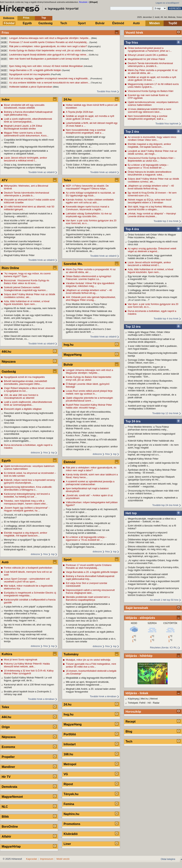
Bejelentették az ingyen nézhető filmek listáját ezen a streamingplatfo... (29, 439)
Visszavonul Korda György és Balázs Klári (151, 91)
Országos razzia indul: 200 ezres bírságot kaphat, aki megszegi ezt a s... (150, 453)
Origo (6, 727)
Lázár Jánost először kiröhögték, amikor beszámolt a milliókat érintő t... (149, 264)
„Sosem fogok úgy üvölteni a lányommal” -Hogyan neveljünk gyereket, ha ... (27, 509)
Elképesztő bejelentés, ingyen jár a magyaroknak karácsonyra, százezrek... (149, 368)
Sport (82, 23)
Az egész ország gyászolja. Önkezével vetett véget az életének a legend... (152, 250)
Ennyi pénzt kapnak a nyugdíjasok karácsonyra (153, 588)
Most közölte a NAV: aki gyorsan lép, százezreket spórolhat (24, 222)
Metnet (154, 699)
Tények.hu (71, 794)
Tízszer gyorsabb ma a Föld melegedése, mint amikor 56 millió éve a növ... (91, 665)
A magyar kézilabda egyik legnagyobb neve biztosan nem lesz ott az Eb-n (89, 619)
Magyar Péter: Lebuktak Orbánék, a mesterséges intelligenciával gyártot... (148, 285)
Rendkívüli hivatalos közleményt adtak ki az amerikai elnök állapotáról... (151, 340)
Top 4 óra (132, 229)
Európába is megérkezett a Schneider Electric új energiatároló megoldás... (30, 594)
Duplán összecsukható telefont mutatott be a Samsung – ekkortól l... (28, 215)
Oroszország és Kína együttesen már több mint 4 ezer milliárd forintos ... (153, 492)
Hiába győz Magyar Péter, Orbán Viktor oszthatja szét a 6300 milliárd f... (149, 333)
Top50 (173, 23)
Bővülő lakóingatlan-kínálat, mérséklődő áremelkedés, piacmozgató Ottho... (26, 383)
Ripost (68, 784)
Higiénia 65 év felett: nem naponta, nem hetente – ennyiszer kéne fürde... (30, 310)
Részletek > (84, 2)
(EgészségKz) (94, 46)
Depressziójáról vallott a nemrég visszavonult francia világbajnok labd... (90, 591)
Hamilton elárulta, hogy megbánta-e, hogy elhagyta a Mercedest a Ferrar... (27, 612)
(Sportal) (93, 42)
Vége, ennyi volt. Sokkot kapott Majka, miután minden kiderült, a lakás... (152, 389)
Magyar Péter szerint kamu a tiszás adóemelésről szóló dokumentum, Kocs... (26, 134)
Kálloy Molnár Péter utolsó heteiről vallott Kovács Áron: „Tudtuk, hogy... (88, 434)
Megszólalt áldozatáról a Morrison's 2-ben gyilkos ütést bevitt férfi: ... (88, 330)
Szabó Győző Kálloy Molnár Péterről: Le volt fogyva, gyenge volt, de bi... (28, 679)
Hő (149, 703)
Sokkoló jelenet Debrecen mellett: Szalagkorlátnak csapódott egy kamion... (26, 289)
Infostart (70, 744)
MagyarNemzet (12, 797)
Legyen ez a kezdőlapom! (167, 3)
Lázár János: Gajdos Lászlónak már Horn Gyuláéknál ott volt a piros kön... (88, 159)
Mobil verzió (63, 859)
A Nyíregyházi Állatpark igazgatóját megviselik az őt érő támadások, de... (91, 250)
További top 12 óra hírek (165, 413)
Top (44, 18)
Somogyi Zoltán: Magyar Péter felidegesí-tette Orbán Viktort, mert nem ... (153, 361)
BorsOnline (10, 827)
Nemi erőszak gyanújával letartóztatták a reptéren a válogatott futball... (26, 152)
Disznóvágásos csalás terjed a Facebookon (27, 427)
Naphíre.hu (71, 814)
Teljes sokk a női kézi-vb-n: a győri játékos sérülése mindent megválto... (89, 612)
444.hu (6, 352)
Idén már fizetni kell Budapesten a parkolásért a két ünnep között (45, 59)
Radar (156, 703)
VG (66, 774)
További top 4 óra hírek (166, 319)
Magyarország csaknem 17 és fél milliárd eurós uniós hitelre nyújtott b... (153, 85)
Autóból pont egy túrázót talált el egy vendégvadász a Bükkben (147, 407)
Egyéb (27, 23)
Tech (64, 23)
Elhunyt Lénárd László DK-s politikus (148, 55)
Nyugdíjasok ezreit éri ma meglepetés (30, 74)
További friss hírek (107, 91)
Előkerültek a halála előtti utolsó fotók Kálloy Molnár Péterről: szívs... (90, 427)
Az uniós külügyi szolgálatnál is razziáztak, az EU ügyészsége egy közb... (90, 194)
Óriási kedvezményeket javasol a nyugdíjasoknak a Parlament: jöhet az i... (150, 49)
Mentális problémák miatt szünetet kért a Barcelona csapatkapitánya (88, 598)
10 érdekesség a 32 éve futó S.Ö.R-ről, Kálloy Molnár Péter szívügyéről (29, 672)
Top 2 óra (132, 132)
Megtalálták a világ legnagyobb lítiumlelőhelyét (153, 402)
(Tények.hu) (96, 83)
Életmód (118, 23)
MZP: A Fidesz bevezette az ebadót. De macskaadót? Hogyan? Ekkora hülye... (87, 187)
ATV (5, 180)
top (53, 453)
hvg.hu (68, 345)
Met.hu (144, 699)
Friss (26, 18)
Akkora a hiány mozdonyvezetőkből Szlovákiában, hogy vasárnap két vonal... (26, 633)
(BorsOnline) (88, 51)
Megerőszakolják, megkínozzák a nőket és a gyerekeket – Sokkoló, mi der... (152, 520)
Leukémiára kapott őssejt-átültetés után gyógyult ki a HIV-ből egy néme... (49, 55)
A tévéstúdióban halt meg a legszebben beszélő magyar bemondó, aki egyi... (154, 583)
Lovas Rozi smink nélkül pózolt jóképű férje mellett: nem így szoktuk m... (89, 392)
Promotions (72, 824)
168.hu (68, 754)
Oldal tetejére (168, 859)
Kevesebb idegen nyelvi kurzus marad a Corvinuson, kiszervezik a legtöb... (88, 208)
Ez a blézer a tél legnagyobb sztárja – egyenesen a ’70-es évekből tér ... (148, 166)
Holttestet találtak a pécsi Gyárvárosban (31, 87)
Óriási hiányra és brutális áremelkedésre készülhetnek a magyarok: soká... (150, 173)
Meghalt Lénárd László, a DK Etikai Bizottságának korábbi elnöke (23, 127)
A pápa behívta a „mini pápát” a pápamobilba (28, 607)
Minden (155, 23)
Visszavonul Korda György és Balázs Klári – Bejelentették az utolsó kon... (152, 159)
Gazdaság (45, 23)
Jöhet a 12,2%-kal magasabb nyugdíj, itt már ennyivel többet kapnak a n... (28, 324)
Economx (8, 747)
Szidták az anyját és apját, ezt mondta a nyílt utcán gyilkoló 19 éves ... (152, 79)
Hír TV (6, 777)
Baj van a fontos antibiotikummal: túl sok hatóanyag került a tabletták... (88, 532)
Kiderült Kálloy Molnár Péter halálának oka (151, 441)
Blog (129, 732)
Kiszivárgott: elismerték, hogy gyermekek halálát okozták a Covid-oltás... (150, 257)
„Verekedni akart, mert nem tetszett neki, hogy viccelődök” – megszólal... (153, 485)
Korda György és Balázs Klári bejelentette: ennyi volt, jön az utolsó (45, 50)
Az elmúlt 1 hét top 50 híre (164, 600)
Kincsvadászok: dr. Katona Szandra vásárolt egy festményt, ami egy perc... (152, 555)
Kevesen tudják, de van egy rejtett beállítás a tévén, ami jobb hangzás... (28, 317)
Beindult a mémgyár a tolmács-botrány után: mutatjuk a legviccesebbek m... (90, 324)
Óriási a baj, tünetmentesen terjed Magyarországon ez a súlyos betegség (25, 166)
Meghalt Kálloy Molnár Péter (143, 459)
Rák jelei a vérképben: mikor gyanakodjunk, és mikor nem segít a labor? (49, 46)
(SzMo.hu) (94, 55)
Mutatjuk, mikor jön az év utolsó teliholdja (88, 660)
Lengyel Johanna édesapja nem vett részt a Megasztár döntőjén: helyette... (50, 38)
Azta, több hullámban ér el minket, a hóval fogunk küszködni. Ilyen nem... (150, 271)
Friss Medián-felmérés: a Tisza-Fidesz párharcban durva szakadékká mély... (148, 428)
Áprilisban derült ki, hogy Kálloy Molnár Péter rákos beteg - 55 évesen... (152, 471)
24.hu (68, 99)
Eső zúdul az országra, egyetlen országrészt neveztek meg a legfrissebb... (50, 78)
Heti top (131, 513)
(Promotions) (96, 79)
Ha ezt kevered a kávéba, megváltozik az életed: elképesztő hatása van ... (88, 525)
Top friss (132, 43)
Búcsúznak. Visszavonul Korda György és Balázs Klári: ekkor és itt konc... (27, 282)
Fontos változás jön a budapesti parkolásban (28, 568)
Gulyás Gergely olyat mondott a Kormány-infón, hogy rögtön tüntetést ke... (153, 569)
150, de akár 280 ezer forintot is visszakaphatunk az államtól (21, 396)
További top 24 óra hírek (165, 505)
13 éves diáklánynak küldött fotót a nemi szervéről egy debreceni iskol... (149, 110)
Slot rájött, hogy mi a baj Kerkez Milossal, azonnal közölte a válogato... (150, 208)
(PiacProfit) (56, 74)
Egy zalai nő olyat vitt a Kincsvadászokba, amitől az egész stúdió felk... (88, 413)
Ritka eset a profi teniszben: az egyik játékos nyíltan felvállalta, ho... (90, 633)
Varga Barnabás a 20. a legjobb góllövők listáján (36, 70)
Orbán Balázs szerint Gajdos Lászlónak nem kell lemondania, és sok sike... (90, 243)
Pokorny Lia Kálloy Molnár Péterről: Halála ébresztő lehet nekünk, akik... (27, 665)
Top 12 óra (133, 327)
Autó (136, 23)
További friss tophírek (167, 124)
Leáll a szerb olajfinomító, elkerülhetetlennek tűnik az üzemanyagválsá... (28, 120)
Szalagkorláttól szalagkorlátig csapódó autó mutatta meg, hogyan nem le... (27, 619)
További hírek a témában (41, 699)
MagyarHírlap (11, 846)
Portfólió (70, 734)
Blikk (5, 817)
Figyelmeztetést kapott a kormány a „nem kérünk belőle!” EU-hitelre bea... (88, 236)
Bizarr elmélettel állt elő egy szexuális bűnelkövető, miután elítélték (24, 106)
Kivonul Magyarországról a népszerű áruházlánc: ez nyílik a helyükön (148, 534)
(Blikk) (94, 38)
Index (6, 99)
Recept (130, 722)
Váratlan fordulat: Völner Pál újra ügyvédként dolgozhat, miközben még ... (90, 285)
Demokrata (9, 787)
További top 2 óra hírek (166, 221)
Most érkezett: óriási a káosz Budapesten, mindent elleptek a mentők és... (150, 382)
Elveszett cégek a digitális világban (23, 409)
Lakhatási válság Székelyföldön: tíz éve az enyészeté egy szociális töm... (89, 215)
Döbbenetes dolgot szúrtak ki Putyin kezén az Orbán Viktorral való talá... (152, 541)
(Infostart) (84, 59)
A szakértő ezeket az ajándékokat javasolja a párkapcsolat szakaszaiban (90, 483)
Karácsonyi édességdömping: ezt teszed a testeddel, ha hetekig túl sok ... (27, 495)
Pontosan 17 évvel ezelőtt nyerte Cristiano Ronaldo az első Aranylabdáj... (49, 42)
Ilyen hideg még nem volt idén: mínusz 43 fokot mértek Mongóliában (46, 66)
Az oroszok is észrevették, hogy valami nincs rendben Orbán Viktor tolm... (152, 138)
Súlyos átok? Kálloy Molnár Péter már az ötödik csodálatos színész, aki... (153, 180)
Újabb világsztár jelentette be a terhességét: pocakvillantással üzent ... (90, 399)
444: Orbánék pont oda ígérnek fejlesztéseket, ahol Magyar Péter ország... (91, 299)
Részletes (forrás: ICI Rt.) (164, 648)
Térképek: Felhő (137, 703)
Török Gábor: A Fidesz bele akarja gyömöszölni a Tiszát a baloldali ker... (91, 166)
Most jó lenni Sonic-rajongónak (21, 660)
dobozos (35, 453)
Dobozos (9, 18)
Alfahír (6, 837)
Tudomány (71, 654)
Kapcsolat (31, 859)
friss (46, 453)
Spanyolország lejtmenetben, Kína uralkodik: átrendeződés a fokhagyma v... (28, 488)
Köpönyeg (133, 699)
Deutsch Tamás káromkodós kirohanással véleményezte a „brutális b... (150, 65)
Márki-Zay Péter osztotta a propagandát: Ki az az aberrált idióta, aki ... (153, 72)
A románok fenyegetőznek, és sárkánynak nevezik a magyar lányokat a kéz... (88, 626)
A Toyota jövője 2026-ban (80, 112)
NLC (5, 807)
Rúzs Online (10, 268)
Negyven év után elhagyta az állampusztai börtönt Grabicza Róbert (151, 594)
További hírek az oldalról (41, 172)
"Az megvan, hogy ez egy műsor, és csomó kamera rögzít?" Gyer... (27, 275)
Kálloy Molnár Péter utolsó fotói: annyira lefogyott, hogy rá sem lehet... (87, 420)
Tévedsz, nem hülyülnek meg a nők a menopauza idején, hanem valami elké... (26, 502)
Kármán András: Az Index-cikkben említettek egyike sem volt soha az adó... (90, 201)
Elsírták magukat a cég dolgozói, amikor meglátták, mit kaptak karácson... (149, 145)
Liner (67, 844)
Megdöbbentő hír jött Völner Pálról (146, 59)
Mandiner (8, 767)
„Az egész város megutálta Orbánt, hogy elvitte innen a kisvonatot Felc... (153, 562)
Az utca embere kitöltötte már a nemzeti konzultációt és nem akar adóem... (50, 83)
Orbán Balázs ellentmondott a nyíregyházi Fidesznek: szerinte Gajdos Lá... (88, 278)
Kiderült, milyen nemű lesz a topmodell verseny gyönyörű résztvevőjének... (29, 481)
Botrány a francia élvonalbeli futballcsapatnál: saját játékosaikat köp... (28, 113)
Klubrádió (71, 834)
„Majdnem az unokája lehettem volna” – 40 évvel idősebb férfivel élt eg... (151, 187)
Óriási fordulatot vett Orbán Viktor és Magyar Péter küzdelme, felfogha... (152, 236)
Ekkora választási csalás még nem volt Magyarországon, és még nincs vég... (149, 548)
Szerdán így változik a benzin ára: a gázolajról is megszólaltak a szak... (91, 518)
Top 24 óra (133, 421)
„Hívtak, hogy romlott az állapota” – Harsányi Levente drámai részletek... (152, 215)
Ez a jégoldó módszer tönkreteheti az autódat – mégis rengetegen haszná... (91, 545)
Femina (69, 804)
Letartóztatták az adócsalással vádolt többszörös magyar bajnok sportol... (148, 576)
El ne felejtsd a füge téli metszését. (23, 522)
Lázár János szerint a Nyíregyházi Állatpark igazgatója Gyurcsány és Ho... (151, 478)
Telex (5, 707)
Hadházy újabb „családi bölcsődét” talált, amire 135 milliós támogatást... (91, 152)
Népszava (9, 362)
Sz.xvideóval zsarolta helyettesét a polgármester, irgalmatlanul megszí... (24, 243)
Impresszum (47, 859)
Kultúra (7, 654)
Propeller (8, 757)
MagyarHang (73, 355)
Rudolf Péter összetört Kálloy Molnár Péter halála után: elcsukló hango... (89, 406)
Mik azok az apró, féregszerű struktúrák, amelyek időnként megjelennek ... (88, 683)
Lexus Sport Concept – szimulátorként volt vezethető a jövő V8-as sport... (27, 580)
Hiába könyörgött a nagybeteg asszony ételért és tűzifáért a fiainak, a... (91, 145)
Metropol (70, 764)
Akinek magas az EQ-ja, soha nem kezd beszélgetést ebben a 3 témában (149, 201)
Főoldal (9, 23)
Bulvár (100, 23)
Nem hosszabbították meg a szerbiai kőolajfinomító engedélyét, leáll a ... (147, 117)
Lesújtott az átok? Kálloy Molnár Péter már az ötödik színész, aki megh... (152, 152)
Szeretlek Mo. (73, 264)
